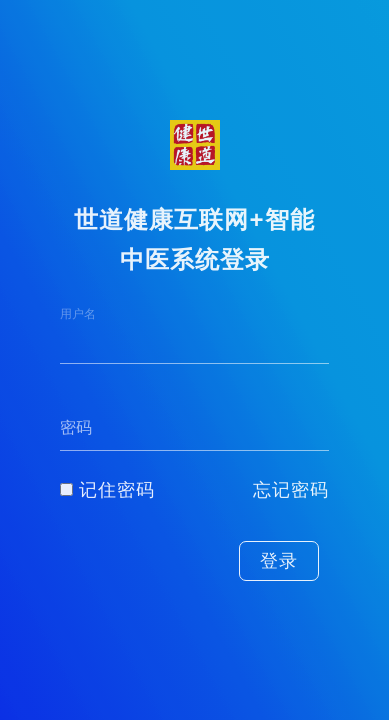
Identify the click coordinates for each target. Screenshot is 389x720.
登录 (279, 561)
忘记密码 (291, 490)
